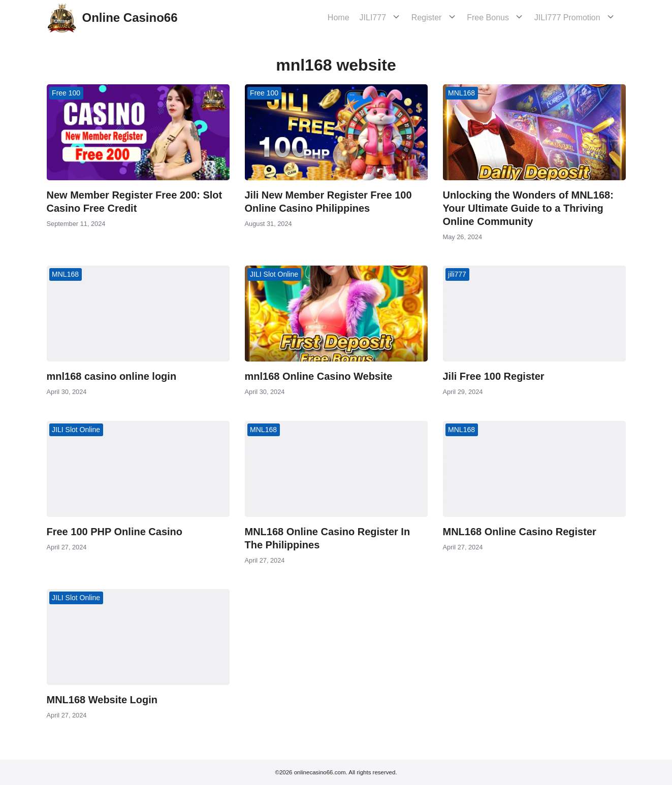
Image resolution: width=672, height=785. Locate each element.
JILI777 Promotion (572, 18)
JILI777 (393, 18)
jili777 (457, 274)
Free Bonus (498, 18)
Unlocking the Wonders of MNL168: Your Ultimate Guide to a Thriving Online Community (528, 208)
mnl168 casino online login (112, 376)
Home (358, 18)
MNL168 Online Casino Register (520, 532)
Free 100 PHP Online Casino (115, 532)
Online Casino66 (130, 18)
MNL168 (461, 93)
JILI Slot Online (274, 274)
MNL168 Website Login (102, 700)
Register (441, 18)
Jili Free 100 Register (494, 376)
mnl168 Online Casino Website (319, 376)
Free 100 (66, 93)
